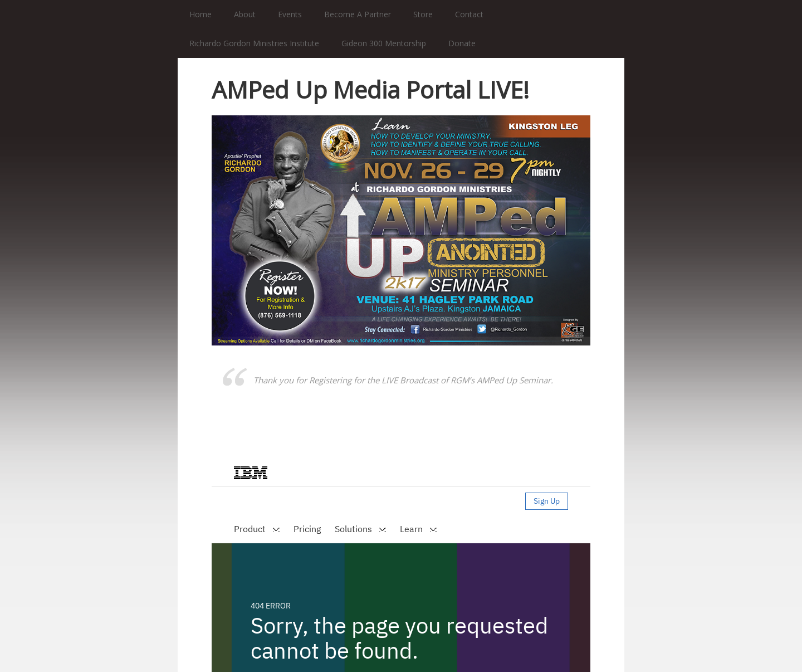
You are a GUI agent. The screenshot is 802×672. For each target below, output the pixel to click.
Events (290, 14)
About (245, 14)
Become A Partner (358, 14)
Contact (469, 14)
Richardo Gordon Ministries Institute (254, 43)
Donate (462, 43)
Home (200, 14)
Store (423, 14)
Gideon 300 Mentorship (384, 43)
